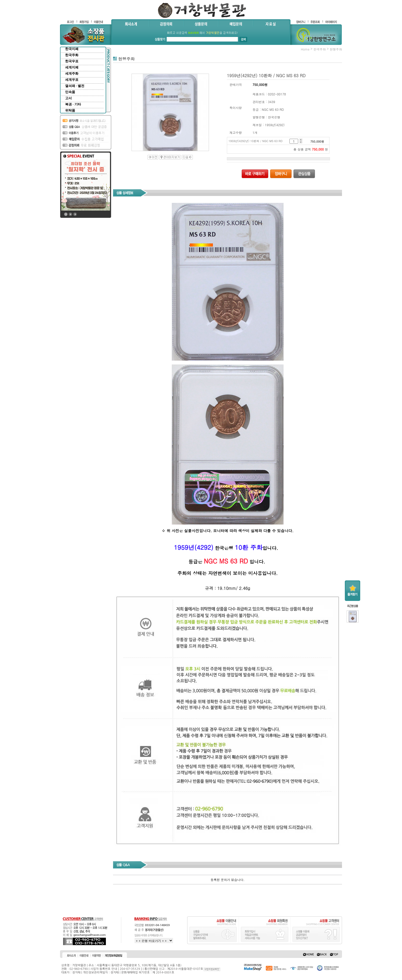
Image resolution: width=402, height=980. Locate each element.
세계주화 (72, 73)
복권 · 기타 (73, 104)
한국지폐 (72, 49)
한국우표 (72, 61)
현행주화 (336, 49)
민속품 (70, 92)
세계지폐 (72, 67)
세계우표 (72, 80)
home (305, 49)
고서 (68, 98)
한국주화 (72, 55)
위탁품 (70, 110)
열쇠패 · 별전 (75, 86)
